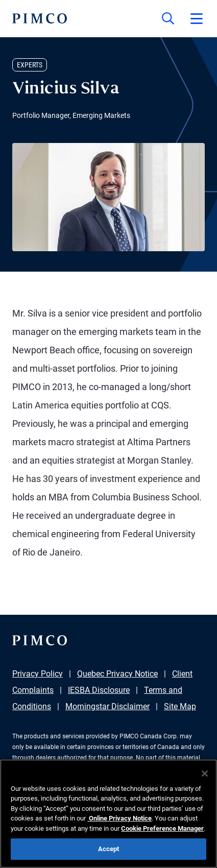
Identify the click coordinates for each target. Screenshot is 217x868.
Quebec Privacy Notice (117, 674)
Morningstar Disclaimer (107, 706)
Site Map (180, 706)
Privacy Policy (38, 674)
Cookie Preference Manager (162, 828)
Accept (109, 849)
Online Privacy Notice (119, 818)
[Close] (205, 774)
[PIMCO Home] (40, 18)
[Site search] (168, 18)
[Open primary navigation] (197, 18)
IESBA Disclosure (99, 690)
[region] (108, 814)
